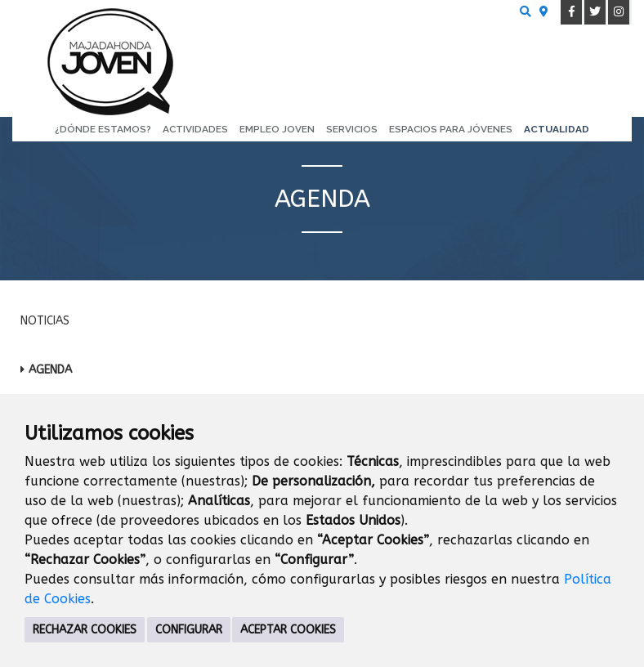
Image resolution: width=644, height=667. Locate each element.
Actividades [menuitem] (195, 129)
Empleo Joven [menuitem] (277, 129)
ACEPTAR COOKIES (288, 630)
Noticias (45, 321)
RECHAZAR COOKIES (85, 630)
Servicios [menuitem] (352, 129)
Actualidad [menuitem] (557, 129)
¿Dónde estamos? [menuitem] (103, 129)
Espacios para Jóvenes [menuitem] (451, 129)
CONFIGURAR (189, 630)
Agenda (50, 370)
